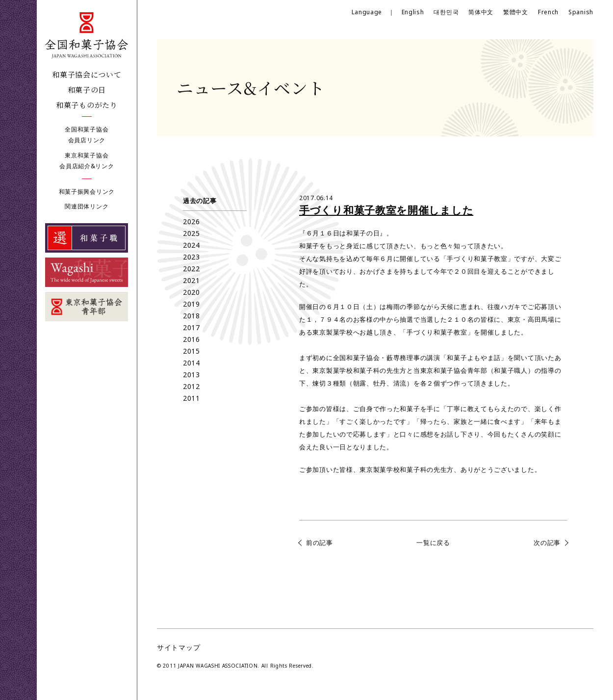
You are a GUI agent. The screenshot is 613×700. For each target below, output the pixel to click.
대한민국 (446, 12)
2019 (192, 304)
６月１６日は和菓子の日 (343, 233)
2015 (192, 351)
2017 (192, 327)
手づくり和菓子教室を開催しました (386, 210)
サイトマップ (179, 647)
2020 (192, 292)
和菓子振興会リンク (87, 192)
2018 (192, 316)
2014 (192, 363)
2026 (192, 221)
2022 (192, 269)
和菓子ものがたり (87, 105)
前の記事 (319, 543)
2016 (192, 339)
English (413, 12)
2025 (192, 233)
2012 (192, 386)
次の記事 (547, 543)
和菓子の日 (87, 90)
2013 (192, 375)
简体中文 (481, 12)
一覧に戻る (433, 543)
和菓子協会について (87, 74)
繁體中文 (516, 12)
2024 (192, 245)
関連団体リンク (87, 206)
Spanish (581, 12)
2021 (192, 280)
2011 (192, 398)
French (548, 12)
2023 (192, 257)
